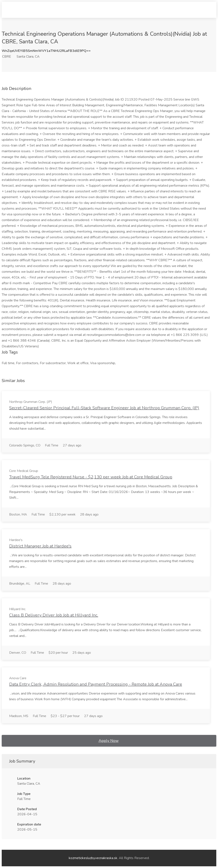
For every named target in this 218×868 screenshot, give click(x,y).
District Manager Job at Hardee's (40, 546)
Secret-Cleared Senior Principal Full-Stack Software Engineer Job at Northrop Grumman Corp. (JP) (104, 408)
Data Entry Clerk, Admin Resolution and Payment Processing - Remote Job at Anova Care (96, 684)
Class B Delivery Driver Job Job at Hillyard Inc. (54, 615)
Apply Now (109, 741)
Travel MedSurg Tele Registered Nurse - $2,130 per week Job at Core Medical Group (91, 477)
